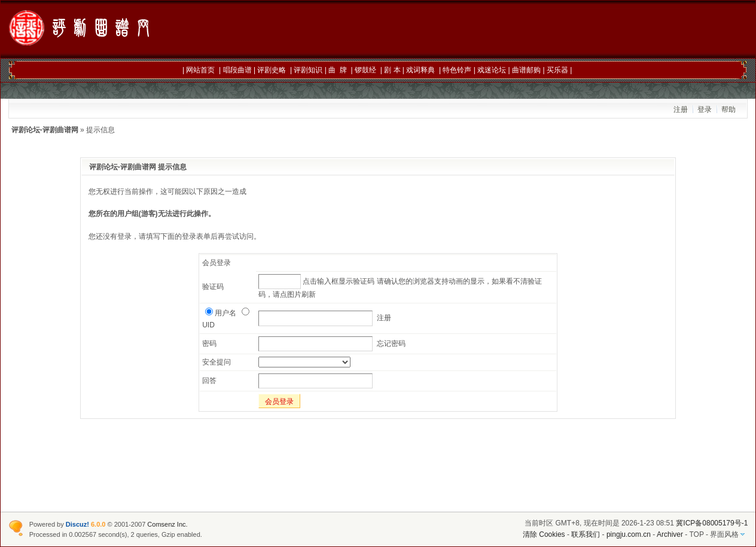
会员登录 (279, 402)
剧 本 (392, 70)
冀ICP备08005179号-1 (712, 523)
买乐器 (557, 70)
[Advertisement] (529, 30)
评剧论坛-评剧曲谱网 (45, 130)
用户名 (221, 313)
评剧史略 (272, 70)
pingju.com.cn (629, 534)
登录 (705, 110)
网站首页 (200, 70)
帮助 (728, 110)
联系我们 (586, 534)
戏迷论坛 (492, 70)
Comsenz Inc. (167, 524)
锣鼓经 (365, 70)
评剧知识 (308, 70)
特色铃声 (457, 70)
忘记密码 (391, 344)
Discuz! (77, 524)
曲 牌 (338, 70)
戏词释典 (420, 70)
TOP (696, 534)
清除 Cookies (544, 534)
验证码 (213, 287)
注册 (681, 110)
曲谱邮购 (526, 70)
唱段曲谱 (237, 70)
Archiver (670, 534)
